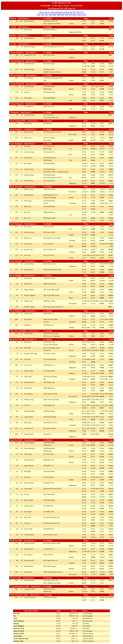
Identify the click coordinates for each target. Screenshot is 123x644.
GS (49, 12)
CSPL (79, 15)
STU (47, 15)
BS (41, 12)
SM (50, 15)
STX (43, 15)
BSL (75, 15)
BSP (60, 12)
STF (74, 12)
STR (38, 15)
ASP (56, 12)
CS (43, 12)
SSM (58, 15)
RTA (71, 15)
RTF (63, 15)
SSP (52, 12)
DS (46, 12)
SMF (54, 15)
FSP (68, 12)
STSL (84, 15)
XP (71, 12)
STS (82, 12)
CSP (64, 12)
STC (78, 12)
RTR (67, 15)
